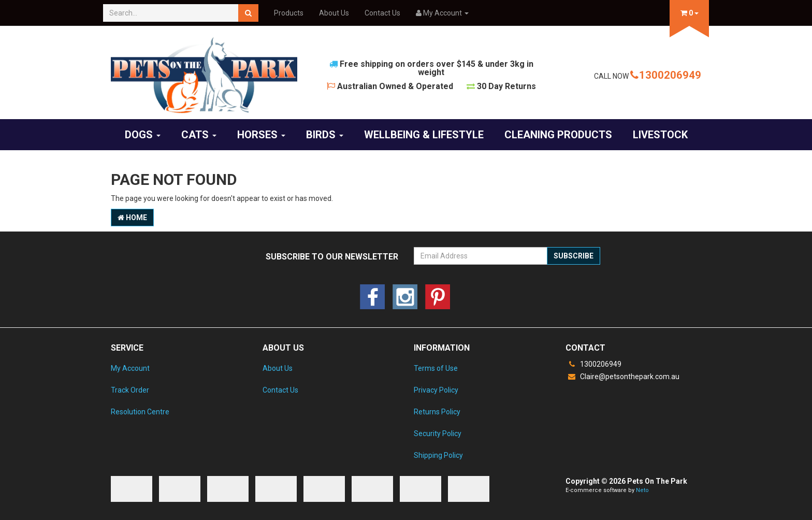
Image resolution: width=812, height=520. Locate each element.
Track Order (130, 390)
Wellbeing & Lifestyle (424, 135)
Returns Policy (437, 412)
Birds (325, 135)
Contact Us (382, 13)
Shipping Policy (438, 455)
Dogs (143, 135)
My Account (130, 368)
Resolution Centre (140, 412)
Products (289, 13)
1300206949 (666, 75)
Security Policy (438, 434)
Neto (642, 490)
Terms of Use (436, 368)
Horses (261, 135)
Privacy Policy (436, 390)
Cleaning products (558, 135)
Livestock (660, 135)
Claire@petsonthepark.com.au (622, 377)
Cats (199, 135)
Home (132, 218)
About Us (334, 13)
